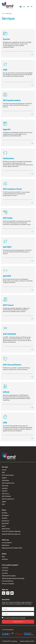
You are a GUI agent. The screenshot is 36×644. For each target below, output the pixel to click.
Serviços (5, 467)
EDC (33, 641)
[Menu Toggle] (21, 7)
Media (4, 554)
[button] (24, 7)
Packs (4, 510)
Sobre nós (5, 540)
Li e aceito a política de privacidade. (15, 618)
